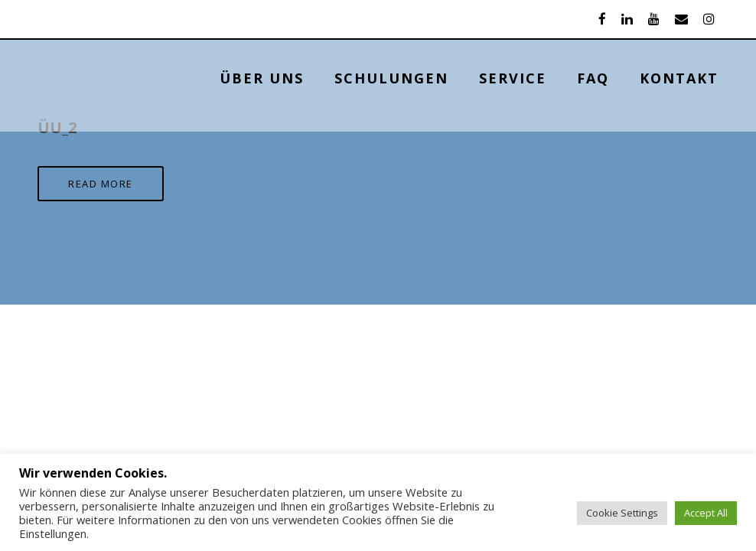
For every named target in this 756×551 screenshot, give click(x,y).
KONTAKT (679, 78)
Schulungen (391, 78)
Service (513, 78)
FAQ (593, 78)
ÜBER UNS (262, 78)
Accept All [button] (706, 513)
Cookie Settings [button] (622, 513)
